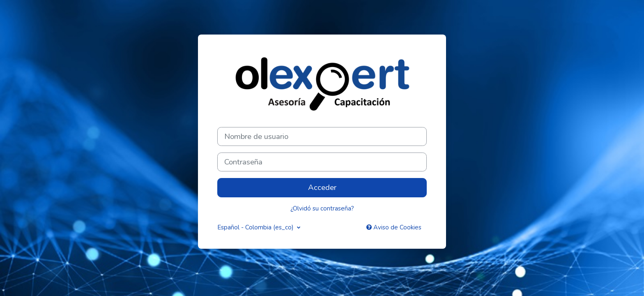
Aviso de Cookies (394, 227)
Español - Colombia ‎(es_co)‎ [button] (256, 227)
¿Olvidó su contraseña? (322, 208)
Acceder (322, 187)
